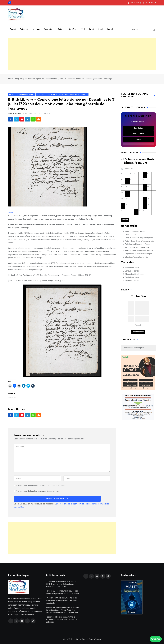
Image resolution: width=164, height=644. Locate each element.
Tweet (11, 213)
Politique (36, 29)
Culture (60, 29)
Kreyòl (101, 29)
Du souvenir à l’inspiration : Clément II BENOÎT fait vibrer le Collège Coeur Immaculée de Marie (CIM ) (61, 584)
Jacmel (138, 140)
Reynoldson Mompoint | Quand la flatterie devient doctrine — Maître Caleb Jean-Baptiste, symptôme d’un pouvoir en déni (62, 610)
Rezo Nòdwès (16, 114)
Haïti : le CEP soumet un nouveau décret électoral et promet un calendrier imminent (63, 592)
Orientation (49, 29)
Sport (92, 29)
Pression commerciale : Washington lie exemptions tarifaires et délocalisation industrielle (61, 601)
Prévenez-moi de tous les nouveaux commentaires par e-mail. (41, 486)
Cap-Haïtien (138, 128)
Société (72, 29)
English (110, 29)
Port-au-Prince (138, 134)
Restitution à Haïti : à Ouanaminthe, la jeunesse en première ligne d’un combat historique (62, 620)
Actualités (24, 29)
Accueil (13, 29)
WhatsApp (156, 639)
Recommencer (138, 332)
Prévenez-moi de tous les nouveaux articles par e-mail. (38, 491)
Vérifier (125, 220)
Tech (83, 29)
